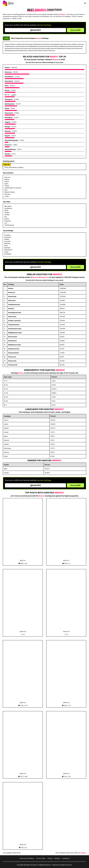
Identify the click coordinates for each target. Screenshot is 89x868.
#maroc (7, 68)
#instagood (9, 118)
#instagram (9, 99)
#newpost (8, 237)
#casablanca (9, 77)
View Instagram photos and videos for (71, 853)
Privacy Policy (41, 858)
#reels (6, 252)
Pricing (50, 858)
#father (7, 239)
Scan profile (75, 30)
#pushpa (7, 248)
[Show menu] (85, 3)
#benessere (8, 250)
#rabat (7, 108)
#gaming (7, 243)
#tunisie (8, 154)
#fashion (8, 131)
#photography (10, 104)
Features (57, 858)
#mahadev (8, 254)
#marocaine (9, 113)
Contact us (66, 858)
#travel (7, 90)
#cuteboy (8, 235)
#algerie (8, 122)
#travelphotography (12, 140)
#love (7, 86)
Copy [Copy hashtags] (6, 38)
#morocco (8, 72)
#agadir (7, 136)
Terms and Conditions (27, 858)
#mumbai (7, 241)
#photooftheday (10, 149)
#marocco (8, 145)
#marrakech (9, 81)
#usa (6, 246)
